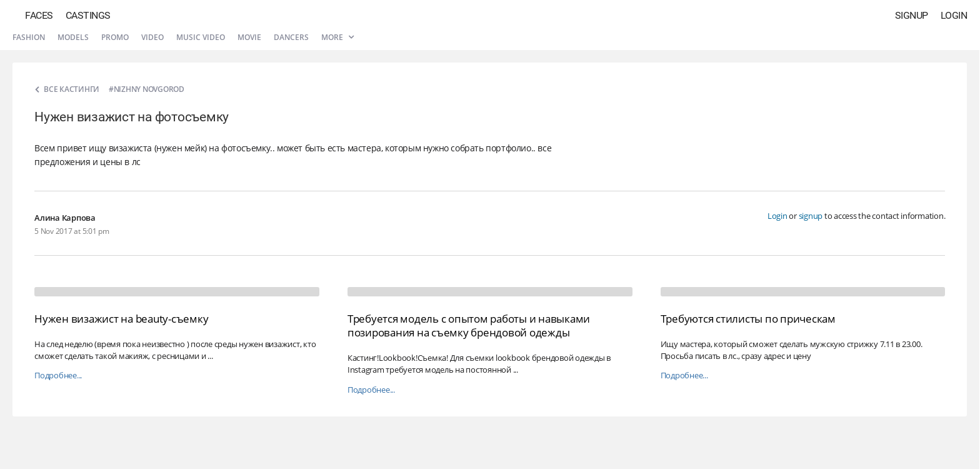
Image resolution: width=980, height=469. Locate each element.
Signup (912, 15)
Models (73, 37)
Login (954, 15)
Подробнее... (58, 376)
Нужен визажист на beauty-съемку (121, 319)
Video (152, 37)
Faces (39, 15)
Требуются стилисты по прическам (748, 319)
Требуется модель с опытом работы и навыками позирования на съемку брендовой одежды (469, 325)
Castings (88, 15)
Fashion (29, 37)
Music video (201, 37)
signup (811, 216)
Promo (115, 37)
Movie (249, 37)
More (337, 37)
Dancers (291, 37)
